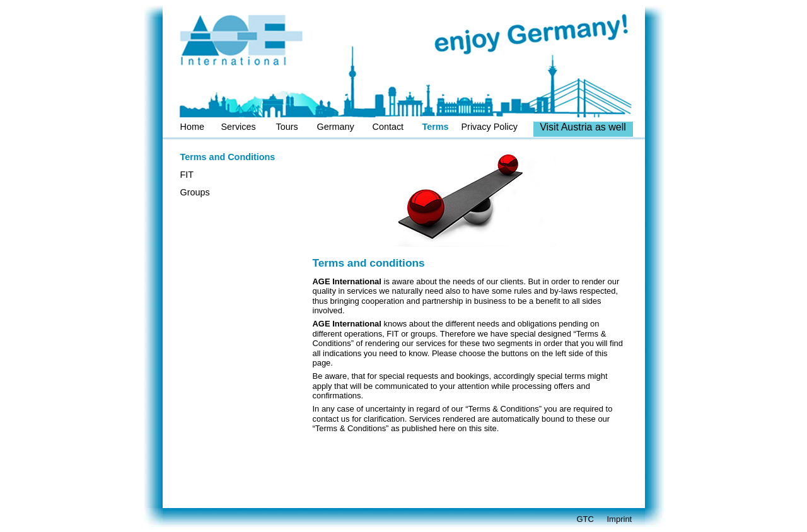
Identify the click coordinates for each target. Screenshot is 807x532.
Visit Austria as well (583, 127)
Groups (195, 192)
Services (239, 127)
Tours (287, 127)
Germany (336, 127)
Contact (388, 127)
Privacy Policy (490, 127)
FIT (187, 175)
